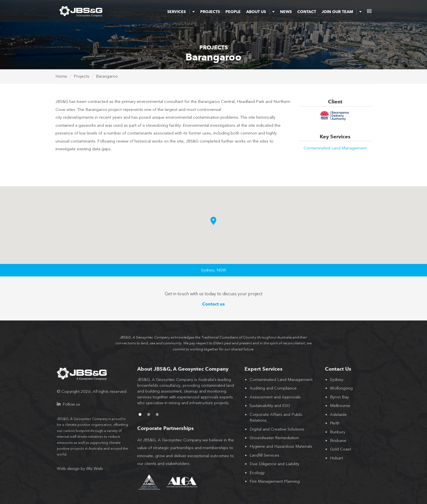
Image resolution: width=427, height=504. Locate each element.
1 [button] (140, 414)
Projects (210, 12)
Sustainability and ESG (270, 406)
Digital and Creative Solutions (277, 429)
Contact (307, 12)
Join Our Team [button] (342, 12)
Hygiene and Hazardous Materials (281, 446)
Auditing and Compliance (273, 388)
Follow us (68, 404)
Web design (68, 469)
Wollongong (341, 388)
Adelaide (338, 414)
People (233, 12)
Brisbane (338, 441)
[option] (187, 394)
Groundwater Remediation (274, 438)
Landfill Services (264, 455)
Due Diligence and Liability (274, 464)
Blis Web (95, 469)
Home (61, 76)
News (286, 12)
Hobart (336, 458)
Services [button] (181, 12)
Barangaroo (107, 76)
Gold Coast (340, 449)
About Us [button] (260, 12)
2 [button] (149, 414)
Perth (335, 423)
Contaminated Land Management (335, 148)
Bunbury (338, 432)
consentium (369, 11)
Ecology (257, 473)
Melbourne (340, 406)
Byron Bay (339, 397)
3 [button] (157, 414)
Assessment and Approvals (275, 397)
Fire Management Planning (275, 481)
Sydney (337, 380)
